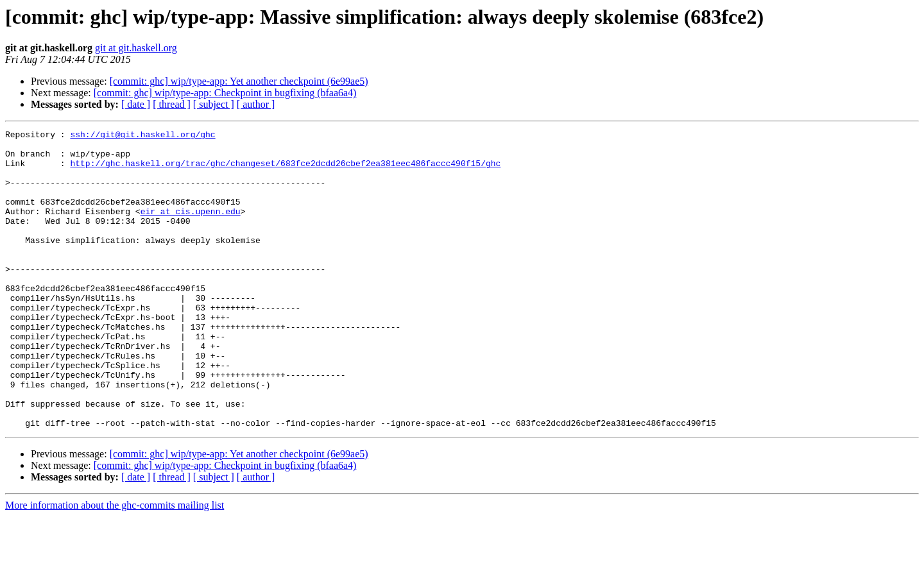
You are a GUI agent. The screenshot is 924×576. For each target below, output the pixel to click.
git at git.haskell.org (136, 48)
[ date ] (136, 104)
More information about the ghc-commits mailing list (115, 565)
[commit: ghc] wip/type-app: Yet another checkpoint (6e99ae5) (239, 81)
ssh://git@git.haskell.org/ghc (142, 136)
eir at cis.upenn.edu (191, 228)
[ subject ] (214, 104)
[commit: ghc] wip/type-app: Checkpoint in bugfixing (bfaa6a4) (225, 93)
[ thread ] (172, 104)
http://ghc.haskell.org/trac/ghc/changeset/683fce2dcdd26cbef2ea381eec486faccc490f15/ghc (285, 171)
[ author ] (256, 104)
